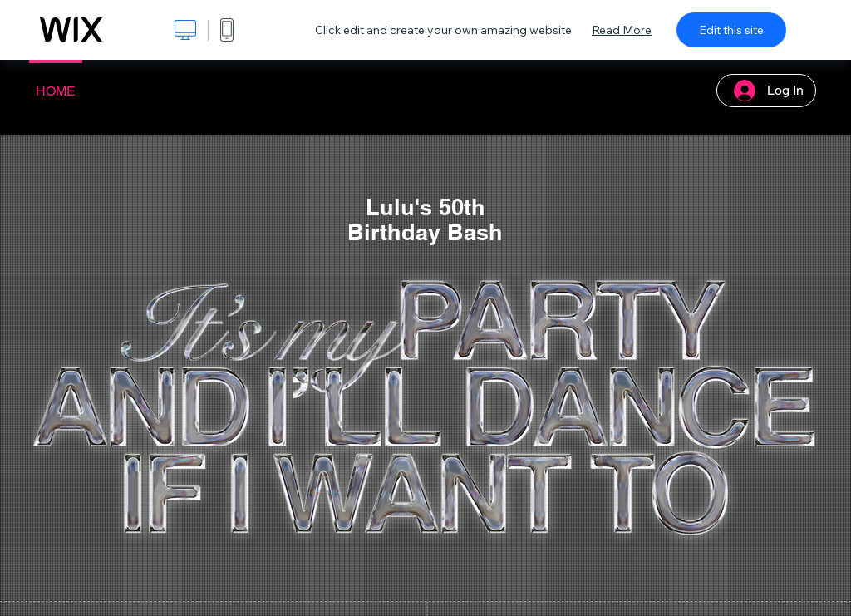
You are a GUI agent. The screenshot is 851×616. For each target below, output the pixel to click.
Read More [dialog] (622, 30)
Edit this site (731, 30)
